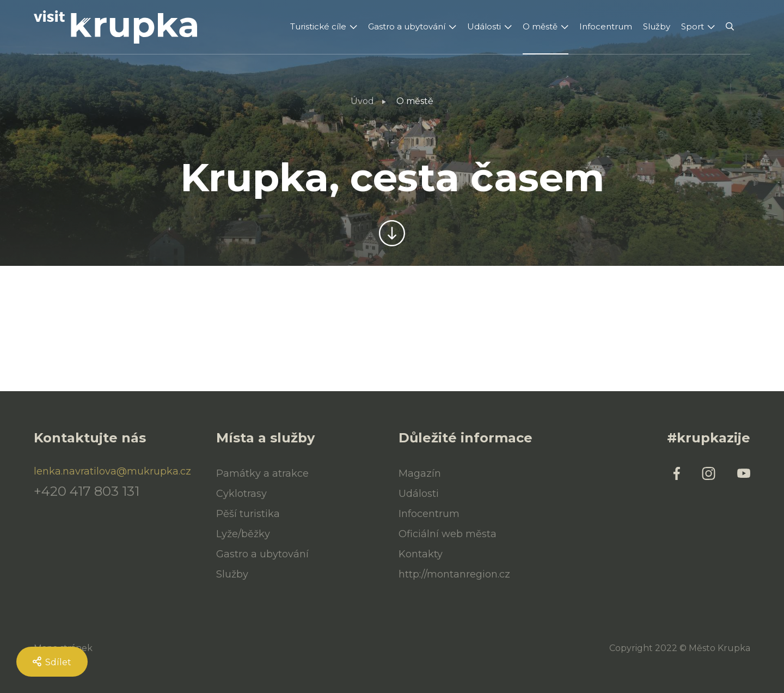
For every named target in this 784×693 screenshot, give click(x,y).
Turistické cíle (318, 26)
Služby (657, 26)
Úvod (362, 101)
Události (484, 26)
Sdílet (52, 662)
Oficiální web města (448, 534)
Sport (693, 26)
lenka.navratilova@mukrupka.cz (112, 471)
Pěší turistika (248, 514)
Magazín (420, 473)
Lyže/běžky (243, 534)
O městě (540, 26)
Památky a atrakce (262, 473)
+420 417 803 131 (87, 491)
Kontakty (421, 554)
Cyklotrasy (241, 494)
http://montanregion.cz (454, 574)
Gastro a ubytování (407, 26)
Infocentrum (606, 26)
